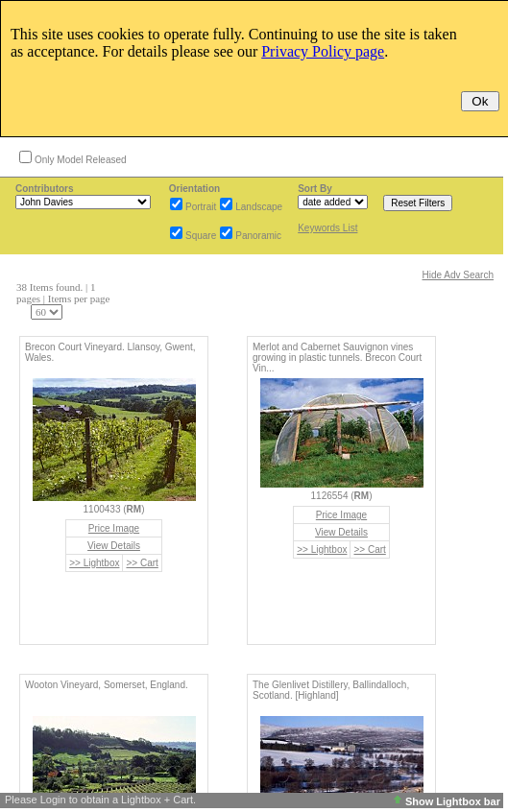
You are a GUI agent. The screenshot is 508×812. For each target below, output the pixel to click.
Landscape (259, 207)
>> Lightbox (94, 563)
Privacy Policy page (323, 51)
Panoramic (258, 236)
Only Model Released (81, 160)
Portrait (201, 207)
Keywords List (327, 228)
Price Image (114, 528)
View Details (114, 546)
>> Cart (142, 563)
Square (201, 236)
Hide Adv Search (459, 275)
